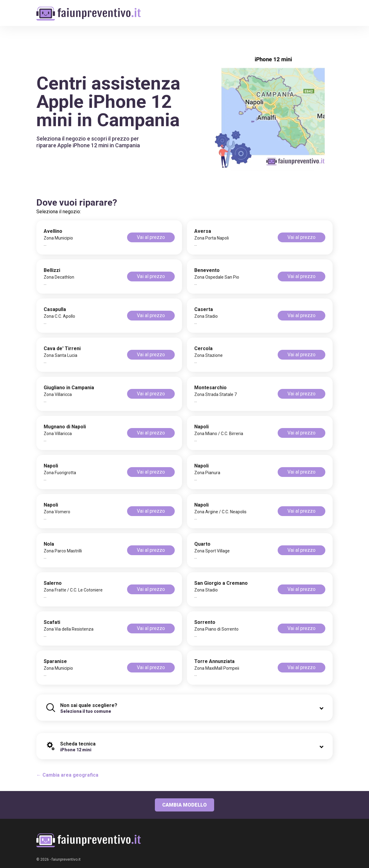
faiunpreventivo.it (66, 859)
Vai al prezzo (151, 237)
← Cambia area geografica (67, 775)
